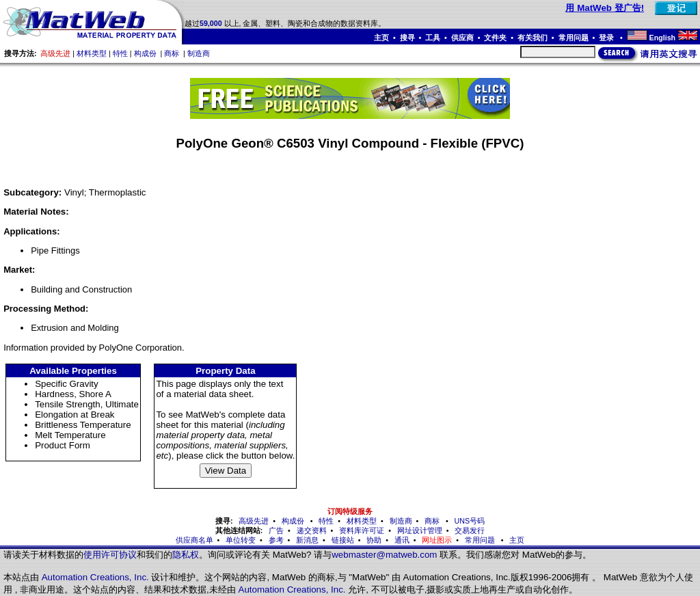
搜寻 (407, 38)
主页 (381, 38)
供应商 (462, 38)
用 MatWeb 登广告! (605, 8)
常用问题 (574, 38)
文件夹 (495, 38)
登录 (607, 38)
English (662, 38)
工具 (433, 38)
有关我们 (533, 38)
